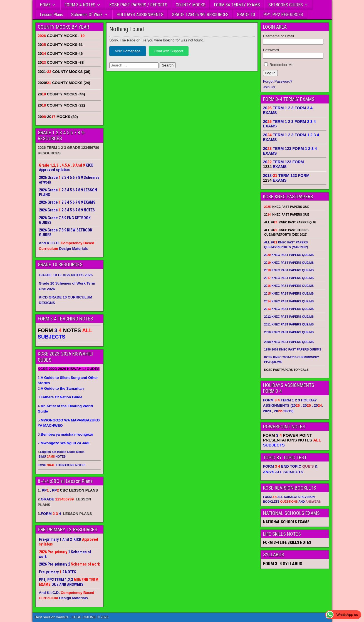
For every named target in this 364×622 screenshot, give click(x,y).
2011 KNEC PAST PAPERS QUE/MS (289, 324)
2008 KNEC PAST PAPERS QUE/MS (289, 342)
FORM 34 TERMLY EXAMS (237, 5)
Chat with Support (169, 51)
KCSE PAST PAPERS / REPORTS (138, 5)
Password (271, 50)
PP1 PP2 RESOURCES (283, 15)
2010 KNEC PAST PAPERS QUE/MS (289, 332)
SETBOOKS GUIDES (286, 5)
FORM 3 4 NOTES (80, 5)
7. (64, 443)
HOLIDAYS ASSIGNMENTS (140, 15)
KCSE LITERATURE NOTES (62, 465)
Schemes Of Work (87, 15)
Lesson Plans (51, 15)
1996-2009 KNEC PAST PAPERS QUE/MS (293, 349)
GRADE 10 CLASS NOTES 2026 (66, 275)
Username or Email (278, 36)
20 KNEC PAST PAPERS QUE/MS (289, 255)
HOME (45, 5)
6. (65, 434)
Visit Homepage (128, 51)
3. (60, 397)
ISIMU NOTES (52, 456)
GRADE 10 (246, 15)
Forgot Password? (278, 81)
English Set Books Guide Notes (62, 452)
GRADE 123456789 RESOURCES (200, 15)
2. (61, 388)
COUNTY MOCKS (191, 5)
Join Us (269, 87)
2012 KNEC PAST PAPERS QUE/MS (289, 317)
